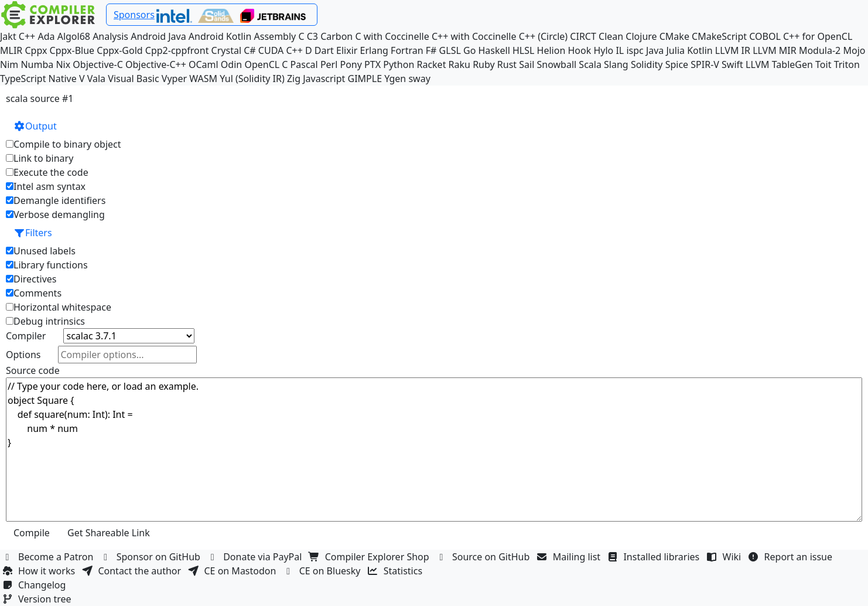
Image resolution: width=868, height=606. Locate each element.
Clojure (641, 36)
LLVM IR (733, 50)
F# (431, 50)
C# (250, 50)
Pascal (304, 64)
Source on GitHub (484, 557)
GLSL (450, 50)
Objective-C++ (156, 64)
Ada (46, 36)
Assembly (275, 36)
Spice (677, 64)
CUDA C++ (281, 50)
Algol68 (74, 36)
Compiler (26, 336)
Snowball (557, 64)
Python (399, 64)
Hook (579, 50)
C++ (27, 36)
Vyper (174, 79)
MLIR (11, 50)
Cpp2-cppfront (177, 50)
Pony (351, 64)
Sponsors (134, 15)
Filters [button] (33, 233)
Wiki (725, 557)
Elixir (347, 50)
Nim (9, 64)
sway (419, 79)
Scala (590, 64)
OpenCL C (266, 64)
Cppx (36, 50)
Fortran (407, 50)
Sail (527, 64)
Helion (551, 50)
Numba (37, 64)
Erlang (374, 50)
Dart (324, 50)
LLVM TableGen (779, 64)
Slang (616, 64)
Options (23, 355)
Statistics (397, 571)
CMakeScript (719, 36)
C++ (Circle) (544, 36)
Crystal (226, 50)
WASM (203, 79)
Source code (33, 370)
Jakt (8, 36)
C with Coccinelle (392, 36)
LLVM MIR (775, 50)
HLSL (523, 50)
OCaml (204, 64)
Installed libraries (655, 557)
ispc (635, 50)
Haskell (494, 50)
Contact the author (133, 571)
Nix (63, 64)
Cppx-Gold (119, 50)
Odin (231, 64)
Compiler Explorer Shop (370, 557)
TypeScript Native (38, 79)
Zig (294, 79)
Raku (459, 64)
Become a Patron (49, 557)
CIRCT (583, 36)
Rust (507, 64)
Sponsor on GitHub (152, 557)
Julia (676, 50)
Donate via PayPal (256, 557)
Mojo (854, 50)
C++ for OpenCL (818, 36)
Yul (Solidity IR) (252, 79)
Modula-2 (820, 50)
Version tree (38, 599)
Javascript (324, 79)
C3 (312, 36)
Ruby (484, 64)
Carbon (336, 36)
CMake (674, 36)
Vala (96, 79)
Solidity (647, 64)
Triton (847, 64)
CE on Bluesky (323, 571)
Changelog (35, 585)
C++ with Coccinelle (474, 36)
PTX (373, 64)
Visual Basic (133, 79)
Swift (732, 64)
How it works (40, 571)
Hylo (603, 50)
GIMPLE (365, 79)
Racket (431, 64)
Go (469, 50)
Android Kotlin (220, 36)
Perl (329, 64)
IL (620, 50)
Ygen (395, 79)
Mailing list (570, 557)
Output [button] (35, 126)
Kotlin (700, 50)
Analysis (110, 36)
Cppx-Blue (72, 50)
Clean (611, 36)
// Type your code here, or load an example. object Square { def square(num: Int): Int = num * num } (434, 450)
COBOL (765, 36)
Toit (823, 64)
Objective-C (98, 64)
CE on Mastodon (233, 571)
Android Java (158, 36)
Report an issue (792, 557)
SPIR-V (705, 64)
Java (655, 50)
